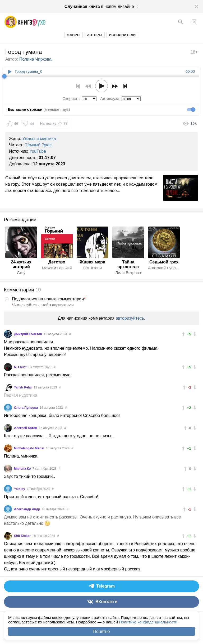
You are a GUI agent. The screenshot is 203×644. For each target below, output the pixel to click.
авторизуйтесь (130, 318)
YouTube (38, 151)
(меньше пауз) (39, 109)
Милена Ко (23, 469)
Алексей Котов (26, 428)
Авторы (94, 35)
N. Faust (21, 367)
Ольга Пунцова (26, 408)
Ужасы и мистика (39, 139)
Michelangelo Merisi (29, 448)
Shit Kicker (23, 536)
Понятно (102, 631)
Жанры (73, 35)
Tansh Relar (23, 387)
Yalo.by (20, 489)
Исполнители (122, 35)
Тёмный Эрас (38, 145)
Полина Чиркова (35, 59)
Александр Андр (27, 509)
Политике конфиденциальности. (149, 622)
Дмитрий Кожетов (28, 334)
